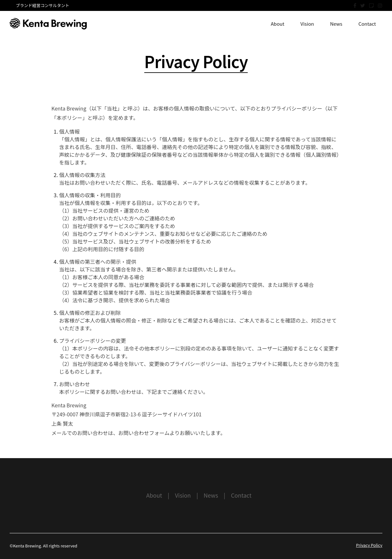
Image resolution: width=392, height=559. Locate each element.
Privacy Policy (369, 545)
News (336, 24)
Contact (367, 24)
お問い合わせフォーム (144, 433)
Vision (307, 24)
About (278, 24)
